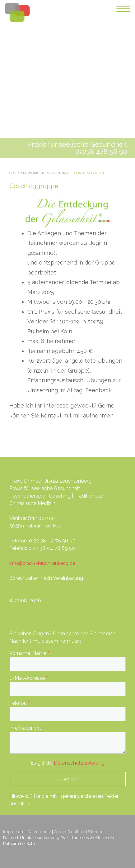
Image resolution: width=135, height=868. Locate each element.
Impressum (14, 832)
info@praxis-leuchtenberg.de (42, 563)
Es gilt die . (68, 763)
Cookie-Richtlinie (69, 832)
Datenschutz (39, 832)
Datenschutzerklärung (79, 763)
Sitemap (95, 832)
